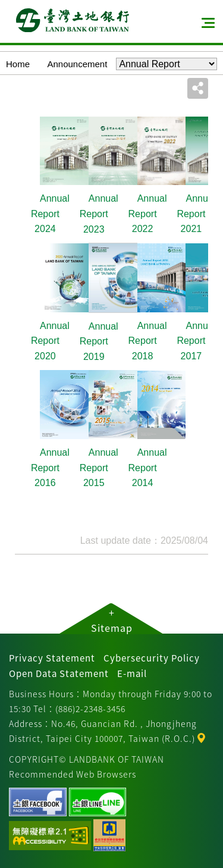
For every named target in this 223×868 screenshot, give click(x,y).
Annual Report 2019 (99, 341)
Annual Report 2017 (196, 341)
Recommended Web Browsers (73, 774)
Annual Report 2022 (148, 214)
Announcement (77, 64)
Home (18, 64)
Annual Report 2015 (99, 468)
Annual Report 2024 (50, 214)
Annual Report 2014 (148, 468)
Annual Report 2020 (50, 341)
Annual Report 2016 (50, 468)
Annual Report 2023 (99, 214)
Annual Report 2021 (196, 214)
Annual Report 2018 (148, 341)
